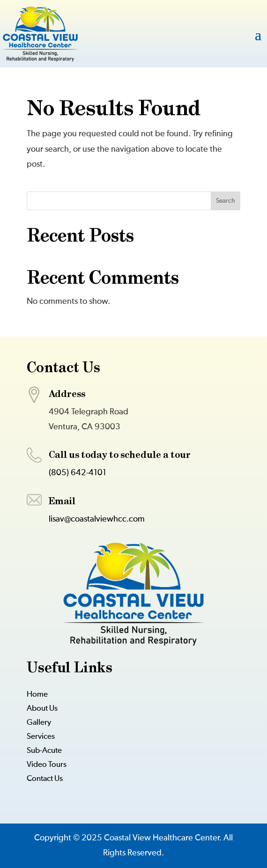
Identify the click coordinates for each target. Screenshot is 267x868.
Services (41, 737)
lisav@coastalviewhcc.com (97, 519)
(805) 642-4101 (78, 473)
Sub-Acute (44, 751)
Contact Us (45, 779)
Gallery (39, 723)
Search (226, 201)
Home (37, 695)
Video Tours (47, 765)
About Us (42, 709)
